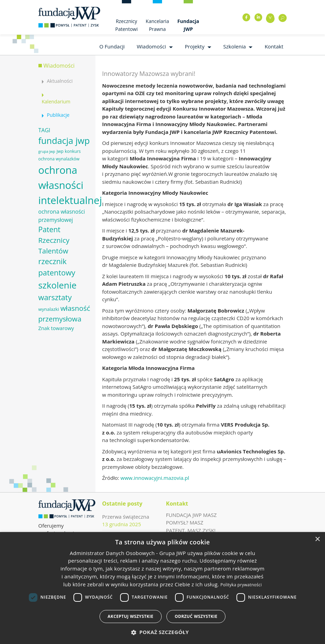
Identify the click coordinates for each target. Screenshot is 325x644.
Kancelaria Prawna (158, 25)
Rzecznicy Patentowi (126, 25)
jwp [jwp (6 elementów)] (60, 151)
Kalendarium (56, 101)
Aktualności (60, 81)
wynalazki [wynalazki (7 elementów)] (49, 309)
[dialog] (162, 588)
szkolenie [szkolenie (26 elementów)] (57, 285)
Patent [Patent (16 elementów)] (49, 229)
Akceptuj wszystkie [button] (131, 616)
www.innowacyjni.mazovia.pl (155, 478)
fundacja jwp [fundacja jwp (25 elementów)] (64, 140)
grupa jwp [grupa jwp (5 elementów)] (47, 151)
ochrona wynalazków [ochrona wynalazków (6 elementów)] (59, 159)
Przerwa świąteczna (126, 517)
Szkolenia (235, 46)
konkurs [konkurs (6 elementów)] (73, 151)
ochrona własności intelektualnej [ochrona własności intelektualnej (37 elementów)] (70, 185)
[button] (163, 632)
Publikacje (58, 115)
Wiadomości (151, 46)
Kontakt (274, 46)
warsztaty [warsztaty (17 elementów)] (55, 297)
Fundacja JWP (188, 25)
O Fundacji (112, 46)
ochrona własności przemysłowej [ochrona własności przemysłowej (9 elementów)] (62, 216)
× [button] (317, 539)
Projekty (195, 46)
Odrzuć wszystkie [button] (196, 616)
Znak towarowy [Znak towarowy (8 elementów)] (56, 328)
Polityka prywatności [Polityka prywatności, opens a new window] (241, 585)
